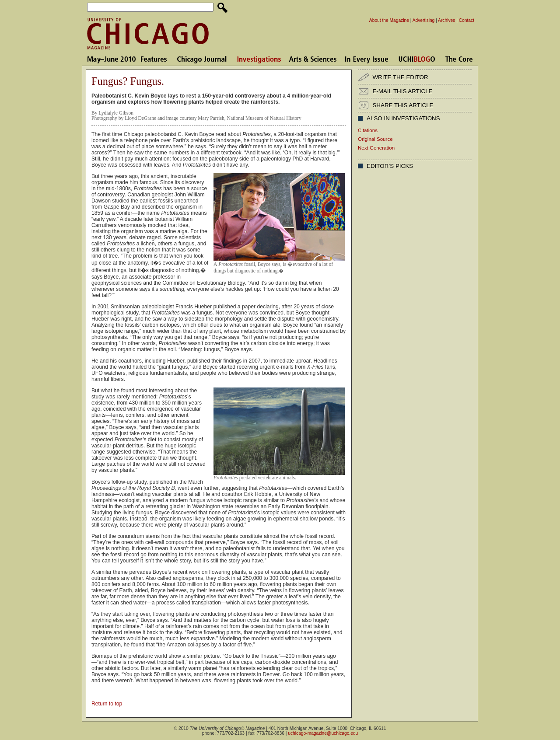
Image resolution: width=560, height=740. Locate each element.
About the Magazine (389, 20)
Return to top (107, 704)
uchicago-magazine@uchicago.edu (323, 733)
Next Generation (376, 148)
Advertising (424, 20)
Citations (368, 130)
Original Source (375, 139)
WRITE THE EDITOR (400, 77)
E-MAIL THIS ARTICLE (402, 91)
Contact (467, 20)
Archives (446, 20)
